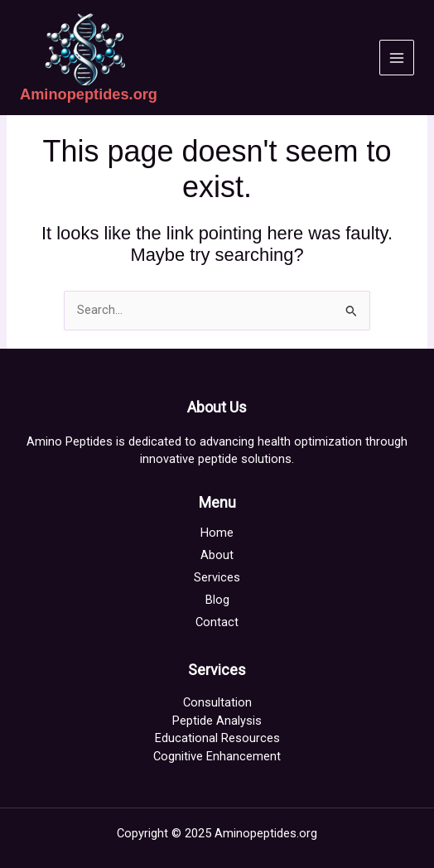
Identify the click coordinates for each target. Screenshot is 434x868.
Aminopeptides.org (89, 94)
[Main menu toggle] (397, 57)
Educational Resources (217, 738)
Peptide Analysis (217, 721)
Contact (217, 622)
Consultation (217, 702)
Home (217, 533)
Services (217, 577)
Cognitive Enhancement (217, 756)
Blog (217, 600)
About (217, 555)
